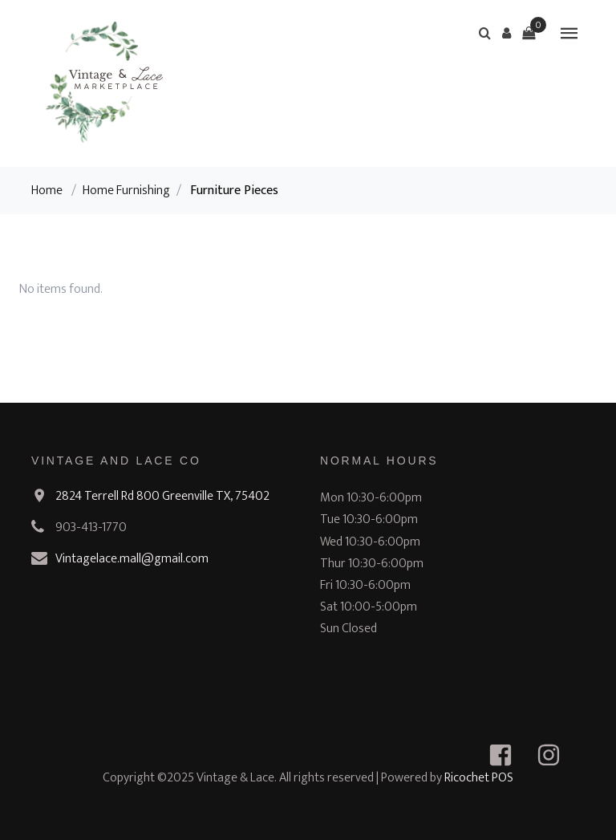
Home (47, 191)
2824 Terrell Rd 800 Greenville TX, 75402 (162, 496)
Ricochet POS (479, 778)
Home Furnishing (126, 191)
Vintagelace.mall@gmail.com (132, 559)
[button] (507, 33)
